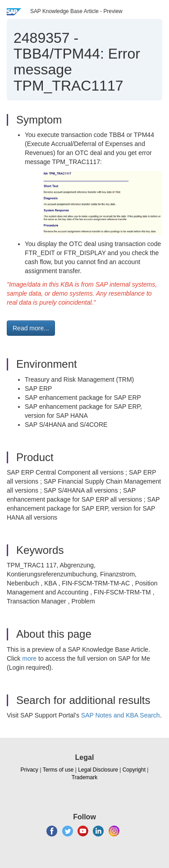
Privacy (30, 770)
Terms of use (58, 770)
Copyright (134, 770)
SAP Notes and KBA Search (121, 715)
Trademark (85, 777)
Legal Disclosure (98, 770)
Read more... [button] (31, 328)
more (29, 658)
